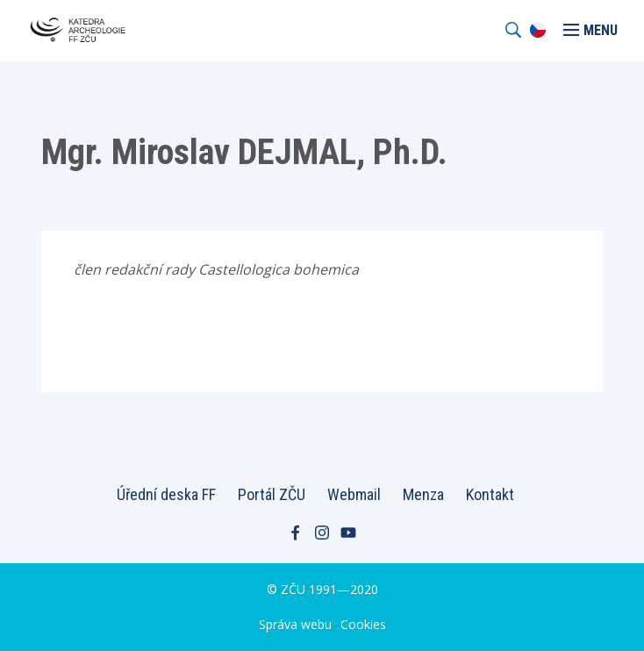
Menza (423, 494)
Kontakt (490, 494)
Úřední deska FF (166, 494)
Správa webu (295, 624)
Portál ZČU (272, 494)
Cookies (363, 624)
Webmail (354, 494)
